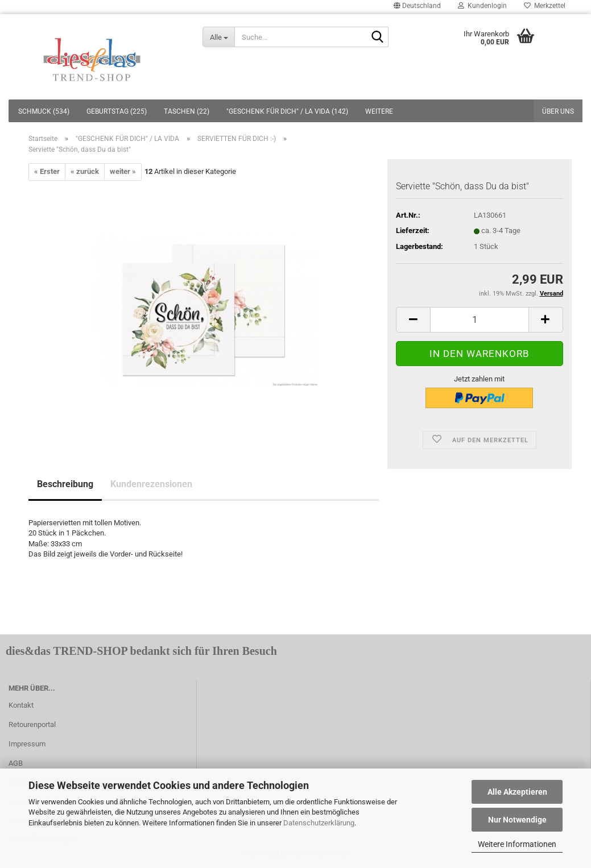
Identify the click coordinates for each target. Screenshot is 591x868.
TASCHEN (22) (187, 111)
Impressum (27, 744)
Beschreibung (65, 484)
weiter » (123, 171)
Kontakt (21, 705)
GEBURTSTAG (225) (117, 111)
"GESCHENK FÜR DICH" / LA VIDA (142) (287, 111)
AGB (16, 763)
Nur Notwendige (517, 820)
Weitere (379, 111)
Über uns (558, 111)
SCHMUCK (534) (44, 111)
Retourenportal (32, 724)
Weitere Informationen (517, 844)
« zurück (85, 171)
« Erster (47, 171)
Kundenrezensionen (151, 484)
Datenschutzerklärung (319, 823)
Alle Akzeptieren (517, 792)
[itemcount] (479, 320)
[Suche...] (218, 37)
